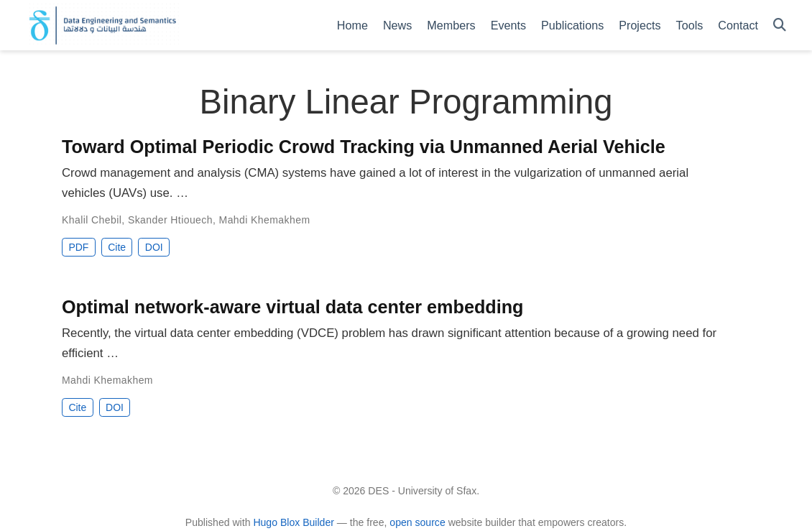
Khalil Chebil (92, 220)
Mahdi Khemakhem (265, 220)
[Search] (780, 26)
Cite (117, 247)
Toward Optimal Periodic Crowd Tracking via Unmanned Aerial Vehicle (364, 147)
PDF (78, 247)
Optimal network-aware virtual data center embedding (292, 307)
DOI (154, 247)
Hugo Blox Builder (294, 522)
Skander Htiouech (170, 220)
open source (417, 522)
